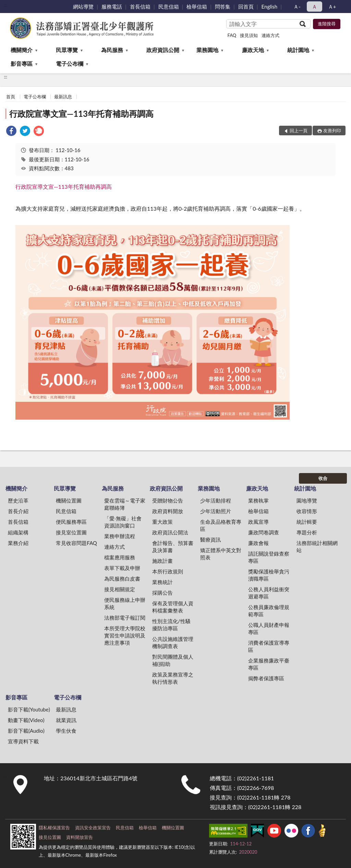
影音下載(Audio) (26, 731)
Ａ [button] (314, 7)
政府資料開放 (168, 511)
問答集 (223, 7)
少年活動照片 (216, 511)
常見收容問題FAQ (76, 543)
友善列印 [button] (332, 131)
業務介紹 (18, 543)
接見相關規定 (120, 589)
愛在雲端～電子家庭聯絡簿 (125, 504)
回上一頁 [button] (299, 131)
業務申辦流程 (120, 536)
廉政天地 (253, 50)
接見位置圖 (50, 837)
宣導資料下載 (23, 741)
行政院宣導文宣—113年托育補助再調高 (81, 114)
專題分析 (307, 532)
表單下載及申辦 (122, 568)
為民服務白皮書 (122, 579)
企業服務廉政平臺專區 (269, 664)
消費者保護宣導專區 (269, 646)
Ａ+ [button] (332, 7)
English (270, 7)
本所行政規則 (168, 571)
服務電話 (112, 7)
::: (5, 5)
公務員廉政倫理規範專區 (269, 611)
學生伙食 (66, 731)
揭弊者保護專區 (266, 678)
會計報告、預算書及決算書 (173, 547)
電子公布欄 (70, 64)
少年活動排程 (216, 500)
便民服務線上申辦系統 (125, 603)
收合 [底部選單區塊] (323, 478)
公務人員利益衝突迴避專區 (269, 593)
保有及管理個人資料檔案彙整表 (173, 607)
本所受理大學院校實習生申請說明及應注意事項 (125, 635)
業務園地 (207, 50)
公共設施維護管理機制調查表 (173, 642)
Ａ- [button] (297, 7)
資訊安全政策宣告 (93, 828)
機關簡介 (22, 50)
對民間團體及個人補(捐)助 (173, 660)
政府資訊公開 (163, 50)
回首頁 (246, 7)
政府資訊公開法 (170, 532)
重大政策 (162, 522)
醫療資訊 (210, 540)
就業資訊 (66, 720)
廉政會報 (258, 543)
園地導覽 (307, 500)
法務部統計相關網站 (317, 547)
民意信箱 (169, 7)
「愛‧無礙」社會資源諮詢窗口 (123, 522)
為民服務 (112, 50)
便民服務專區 (71, 522)
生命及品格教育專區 (221, 525)
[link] (11, 132)
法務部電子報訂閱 (125, 618)
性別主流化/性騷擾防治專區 (171, 625)
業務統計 (162, 582)
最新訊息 (63, 97)
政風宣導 (258, 522)
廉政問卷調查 (264, 532)
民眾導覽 (67, 50)
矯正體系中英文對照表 (221, 554)
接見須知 (249, 35)
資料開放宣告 (80, 837)
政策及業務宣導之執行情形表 (173, 678)
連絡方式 (270, 35)
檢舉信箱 (197, 7)
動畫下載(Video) (26, 720)
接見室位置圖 (71, 532)
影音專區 (22, 64)
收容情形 (307, 511)
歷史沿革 (18, 500)
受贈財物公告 (168, 500)
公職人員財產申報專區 (269, 628)
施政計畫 (162, 561)
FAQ (232, 35)
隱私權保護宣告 (54, 828)
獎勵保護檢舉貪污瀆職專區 (269, 575)
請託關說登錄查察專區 (269, 557)
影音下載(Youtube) (29, 709)
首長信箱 (140, 7)
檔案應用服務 (120, 557)
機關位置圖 (69, 500)
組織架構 (18, 532)
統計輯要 (307, 522)
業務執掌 (258, 500)
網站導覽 (83, 7)
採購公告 (162, 593)
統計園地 (298, 50)
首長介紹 (18, 511)
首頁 (11, 97)
